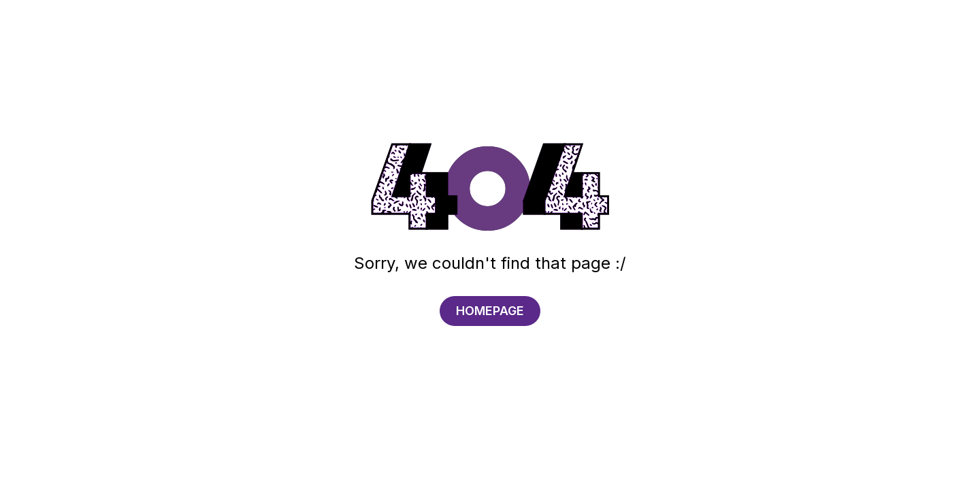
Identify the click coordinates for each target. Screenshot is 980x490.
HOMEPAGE (490, 311)
